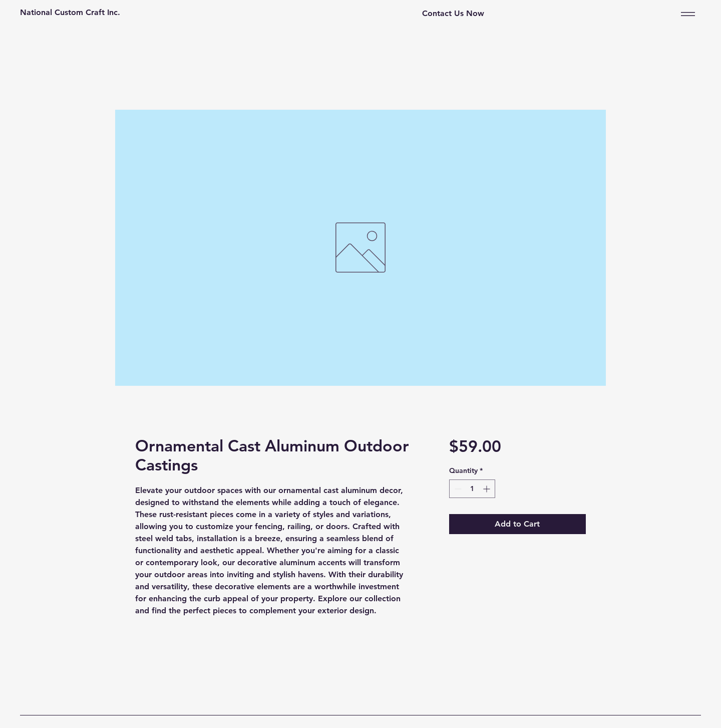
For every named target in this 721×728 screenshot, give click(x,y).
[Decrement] (457, 489)
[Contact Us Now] (453, 14)
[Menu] (686, 14)
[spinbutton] (472, 489)
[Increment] (487, 489)
